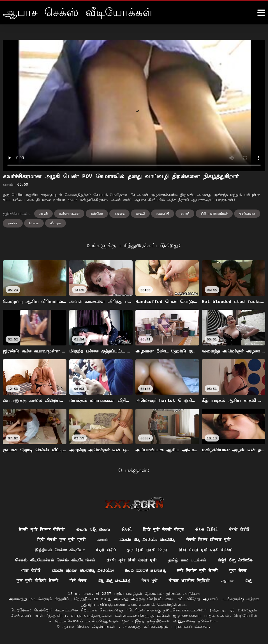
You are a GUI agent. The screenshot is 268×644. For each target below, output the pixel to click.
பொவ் (34, 223)
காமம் (103, 540)
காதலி (140, 213)
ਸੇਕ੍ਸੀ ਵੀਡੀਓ (106, 550)
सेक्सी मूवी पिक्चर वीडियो (42, 529)
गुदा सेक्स (239, 571)
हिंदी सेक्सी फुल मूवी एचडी (61, 540)
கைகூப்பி (163, 213)
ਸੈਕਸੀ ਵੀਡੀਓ (239, 529)
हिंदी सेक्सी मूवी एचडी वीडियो (206, 550)
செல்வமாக (247, 213)
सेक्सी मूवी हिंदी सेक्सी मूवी (132, 560)
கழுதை (119, 213)
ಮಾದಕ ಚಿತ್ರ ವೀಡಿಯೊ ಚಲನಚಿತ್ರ (147, 540)
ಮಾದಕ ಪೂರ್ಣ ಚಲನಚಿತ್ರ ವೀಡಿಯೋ (82, 571)
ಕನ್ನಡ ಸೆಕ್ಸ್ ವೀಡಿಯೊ (235, 560)
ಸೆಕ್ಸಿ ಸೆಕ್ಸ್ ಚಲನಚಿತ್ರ (114, 581)
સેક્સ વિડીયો (206, 529)
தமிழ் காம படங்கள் (187, 560)
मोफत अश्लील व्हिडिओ (190, 581)
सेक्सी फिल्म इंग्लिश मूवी (209, 540)
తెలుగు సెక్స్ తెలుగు (93, 529)
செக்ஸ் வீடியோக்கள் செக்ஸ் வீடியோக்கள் (55, 560)
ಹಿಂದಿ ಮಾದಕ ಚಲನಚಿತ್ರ (145, 571)
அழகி (43, 213)
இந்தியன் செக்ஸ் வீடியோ (60, 550)
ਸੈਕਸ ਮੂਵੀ (150, 581)
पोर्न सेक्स (78, 581)
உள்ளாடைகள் (69, 213)
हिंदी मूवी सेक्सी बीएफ (164, 529)
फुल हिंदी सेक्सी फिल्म (147, 550)
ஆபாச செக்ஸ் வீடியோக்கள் (90, 627)
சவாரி (185, 213)
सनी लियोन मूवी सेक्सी (198, 571)
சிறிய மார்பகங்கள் (214, 213)
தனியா (13, 223)
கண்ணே (97, 213)
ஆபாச (228, 581)
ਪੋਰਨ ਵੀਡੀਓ (31, 571)
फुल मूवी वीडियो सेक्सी (37, 581)
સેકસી (127, 529)
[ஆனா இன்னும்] (261, 13)
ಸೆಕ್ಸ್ (248, 581)
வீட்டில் (56, 223)
